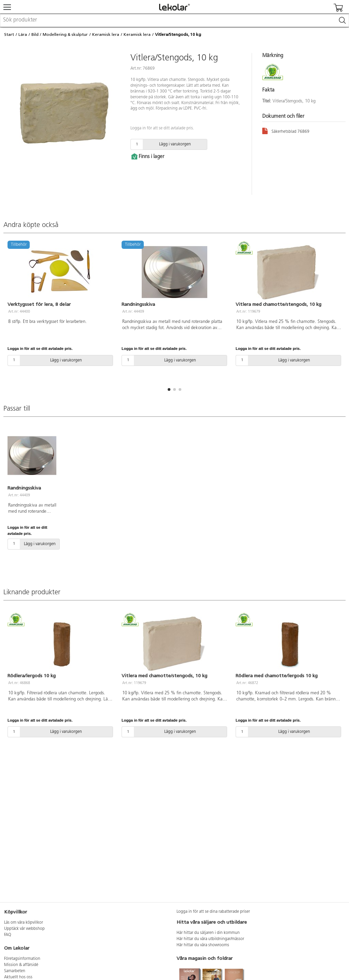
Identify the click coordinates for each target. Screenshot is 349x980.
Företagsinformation (22, 959)
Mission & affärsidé (21, 965)
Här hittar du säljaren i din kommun (208, 933)
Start (9, 34)
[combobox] (174, 20)
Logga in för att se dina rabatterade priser (213, 912)
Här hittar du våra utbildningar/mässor (210, 939)
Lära (23, 34)
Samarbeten (15, 971)
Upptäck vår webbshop (24, 929)
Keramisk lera (106, 34)
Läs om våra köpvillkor (24, 923)
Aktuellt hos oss (18, 977)
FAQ (8, 935)
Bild (35, 34)
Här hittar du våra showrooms (203, 945)
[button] (169, 389)
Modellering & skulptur (65, 34)
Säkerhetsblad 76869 (286, 131)
